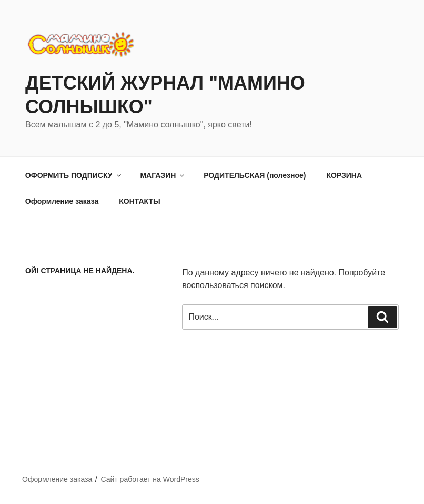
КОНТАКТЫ (139, 201)
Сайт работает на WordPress (150, 479)
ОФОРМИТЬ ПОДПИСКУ (74, 175)
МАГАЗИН (163, 175)
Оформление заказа (62, 201)
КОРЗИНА (344, 175)
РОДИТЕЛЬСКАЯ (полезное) (255, 175)
